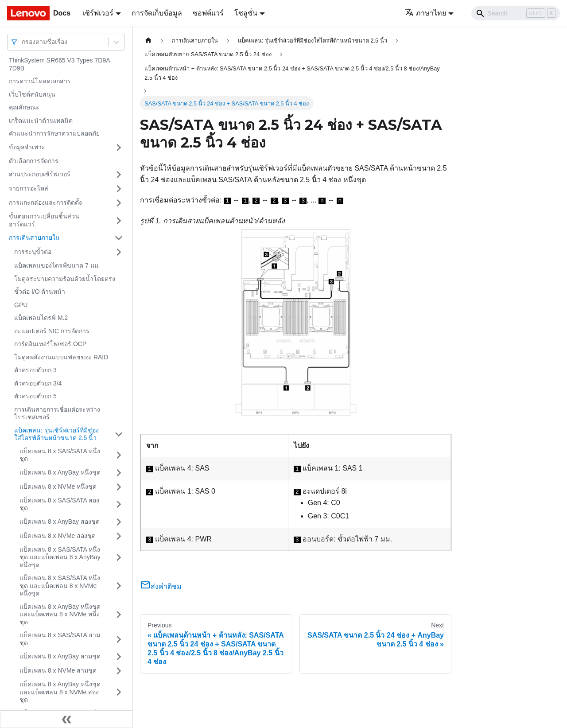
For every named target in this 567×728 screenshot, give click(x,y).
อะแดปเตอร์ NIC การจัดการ (52, 331)
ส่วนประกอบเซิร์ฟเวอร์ (40, 174)
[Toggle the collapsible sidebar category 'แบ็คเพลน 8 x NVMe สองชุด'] (119, 536)
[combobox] (23, 42)
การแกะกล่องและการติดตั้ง (45, 202)
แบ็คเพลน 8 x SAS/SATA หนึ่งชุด (60, 455)
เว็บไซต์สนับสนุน (32, 94)
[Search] (516, 13)
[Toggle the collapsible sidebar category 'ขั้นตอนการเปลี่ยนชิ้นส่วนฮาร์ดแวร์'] (119, 220)
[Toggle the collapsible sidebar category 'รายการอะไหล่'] (119, 189)
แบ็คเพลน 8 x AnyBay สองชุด (60, 522)
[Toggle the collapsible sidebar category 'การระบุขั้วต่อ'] (119, 252)
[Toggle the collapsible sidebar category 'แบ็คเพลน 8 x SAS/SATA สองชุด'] (119, 504)
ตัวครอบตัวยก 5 (35, 396)
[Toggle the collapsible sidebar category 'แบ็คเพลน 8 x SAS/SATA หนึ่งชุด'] (119, 455)
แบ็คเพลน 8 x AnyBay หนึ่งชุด (60, 472)
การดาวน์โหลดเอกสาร (40, 81)
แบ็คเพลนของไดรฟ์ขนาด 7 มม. (57, 265)
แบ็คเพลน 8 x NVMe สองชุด (58, 536)
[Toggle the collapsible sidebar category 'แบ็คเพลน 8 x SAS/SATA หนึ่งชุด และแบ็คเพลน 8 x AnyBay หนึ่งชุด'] (119, 558)
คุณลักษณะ (24, 107)
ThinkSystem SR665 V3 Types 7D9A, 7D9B (60, 64)
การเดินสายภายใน (34, 237)
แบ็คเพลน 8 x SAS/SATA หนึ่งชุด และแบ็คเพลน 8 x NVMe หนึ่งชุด (60, 586)
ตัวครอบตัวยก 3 (35, 370)
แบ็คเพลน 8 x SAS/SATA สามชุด (60, 639)
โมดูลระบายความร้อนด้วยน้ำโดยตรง (65, 279)
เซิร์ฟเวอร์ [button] (98, 13)
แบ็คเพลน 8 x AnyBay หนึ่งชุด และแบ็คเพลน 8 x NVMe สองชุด (60, 692)
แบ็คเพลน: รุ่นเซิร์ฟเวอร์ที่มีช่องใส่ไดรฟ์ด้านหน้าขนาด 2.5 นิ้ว (56, 434)
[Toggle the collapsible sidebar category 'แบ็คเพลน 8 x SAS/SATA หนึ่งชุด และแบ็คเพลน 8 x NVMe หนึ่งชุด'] (119, 586)
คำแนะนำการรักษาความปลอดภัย (54, 133)
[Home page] (148, 41)
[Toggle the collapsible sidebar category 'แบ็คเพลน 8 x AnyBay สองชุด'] (119, 522)
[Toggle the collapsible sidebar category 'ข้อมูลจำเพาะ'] (119, 148)
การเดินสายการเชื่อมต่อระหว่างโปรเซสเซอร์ (57, 413)
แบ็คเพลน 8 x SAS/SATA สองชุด (59, 504)
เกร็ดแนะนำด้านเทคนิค (41, 121)
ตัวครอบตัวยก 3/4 (38, 383)
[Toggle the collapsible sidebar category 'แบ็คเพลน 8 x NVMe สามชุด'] (119, 671)
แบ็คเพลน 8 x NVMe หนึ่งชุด (58, 487)
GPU (21, 305)
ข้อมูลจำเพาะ (27, 147)
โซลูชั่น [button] (246, 13)
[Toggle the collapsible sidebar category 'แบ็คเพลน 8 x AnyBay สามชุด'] (119, 657)
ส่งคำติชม (161, 586)
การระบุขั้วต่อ (33, 252)
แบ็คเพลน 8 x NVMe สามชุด (58, 670)
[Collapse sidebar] (66, 719)
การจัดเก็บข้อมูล (157, 13)
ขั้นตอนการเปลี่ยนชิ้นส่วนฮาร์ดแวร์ (44, 220)
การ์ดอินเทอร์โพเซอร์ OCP (50, 344)
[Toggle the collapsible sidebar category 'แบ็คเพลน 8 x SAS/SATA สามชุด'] (119, 639)
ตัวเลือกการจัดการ (34, 161)
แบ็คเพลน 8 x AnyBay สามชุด (60, 656)
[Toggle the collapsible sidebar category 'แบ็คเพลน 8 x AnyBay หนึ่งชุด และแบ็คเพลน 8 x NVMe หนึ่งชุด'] (119, 615)
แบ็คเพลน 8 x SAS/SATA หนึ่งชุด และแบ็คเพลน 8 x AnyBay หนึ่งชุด (60, 557)
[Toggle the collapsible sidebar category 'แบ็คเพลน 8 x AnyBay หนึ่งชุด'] (119, 473)
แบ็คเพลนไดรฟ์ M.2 (41, 318)
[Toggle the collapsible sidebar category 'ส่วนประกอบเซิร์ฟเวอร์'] (119, 175)
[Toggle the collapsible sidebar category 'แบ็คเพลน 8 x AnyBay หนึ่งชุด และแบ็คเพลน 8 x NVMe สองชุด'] (119, 692)
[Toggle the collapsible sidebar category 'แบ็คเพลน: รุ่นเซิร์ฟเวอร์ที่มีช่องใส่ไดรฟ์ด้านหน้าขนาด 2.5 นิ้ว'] (119, 434)
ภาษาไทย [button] (425, 13)
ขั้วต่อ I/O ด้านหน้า (40, 292)
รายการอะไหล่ (29, 188)
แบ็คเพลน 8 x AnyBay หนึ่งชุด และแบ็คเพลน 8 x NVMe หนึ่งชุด (60, 614)
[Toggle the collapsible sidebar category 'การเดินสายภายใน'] (119, 238)
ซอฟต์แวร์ (208, 13)
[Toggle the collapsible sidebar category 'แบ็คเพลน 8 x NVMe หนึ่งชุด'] (119, 487)
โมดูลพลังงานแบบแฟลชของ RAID (61, 357)
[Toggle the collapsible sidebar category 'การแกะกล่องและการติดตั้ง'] (119, 203)
